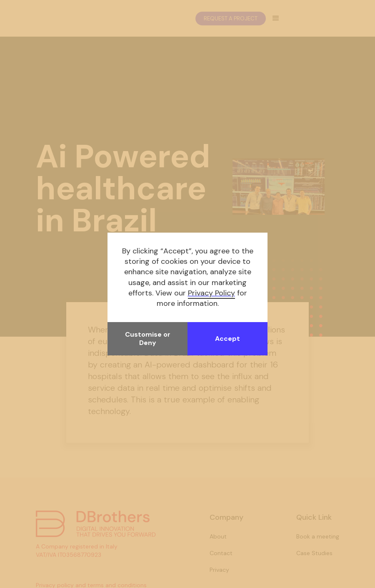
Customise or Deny (148, 339)
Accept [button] (227, 339)
